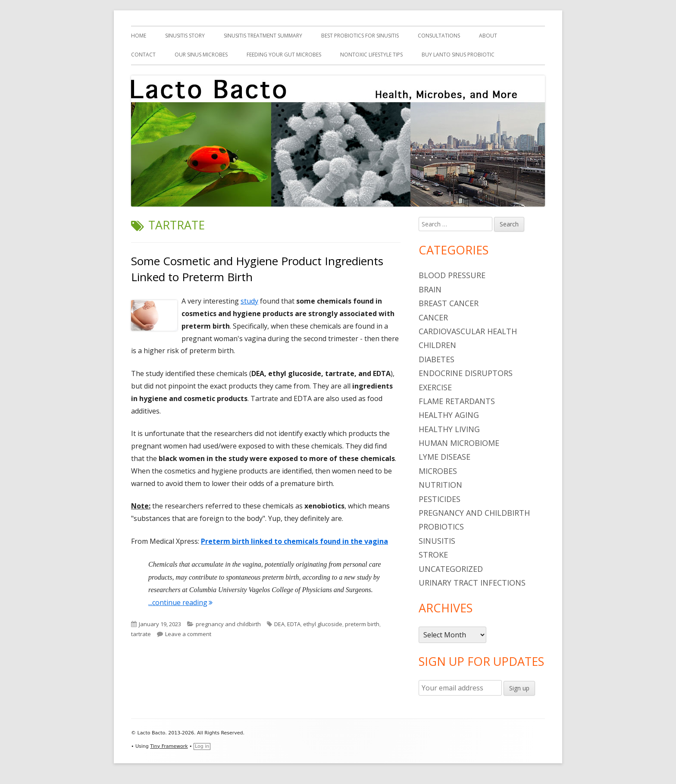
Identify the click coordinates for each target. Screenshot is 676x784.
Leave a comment (188, 634)
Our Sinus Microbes (201, 55)
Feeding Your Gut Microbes (284, 55)
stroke (433, 555)
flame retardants (457, 401)
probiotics (441, 527)
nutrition (440, 485)
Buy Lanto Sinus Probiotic (458, 55)
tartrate (141, 634)
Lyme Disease (444, 457)
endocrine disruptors (466, 373)
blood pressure (452, 275)
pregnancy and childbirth (228, 624)
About (488, 36)
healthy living (449, 429)
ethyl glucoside (323, 624)
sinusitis (437, 541)
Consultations (439, 36)
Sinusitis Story (185, 36)
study (249, 301)
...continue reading (180, 602)
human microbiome (459, 443)
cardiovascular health (468, 331)
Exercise (435, 387)
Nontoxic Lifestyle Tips (371, 55)
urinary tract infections (472, 583)
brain (430, 289)
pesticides (440, 499)
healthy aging (449, 415)
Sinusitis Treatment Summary (263, 36)
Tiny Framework (169, 746)
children (437, 345)
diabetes (437, 359)
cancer (433, 317)
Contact (143, 55)
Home (139, 36)
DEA (279, 624)
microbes (438, 471)
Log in (202, 746)
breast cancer (449, 303)
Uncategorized (451, 569)
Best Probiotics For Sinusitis (360, 36)
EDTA (294, 624)
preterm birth (362, 624)
